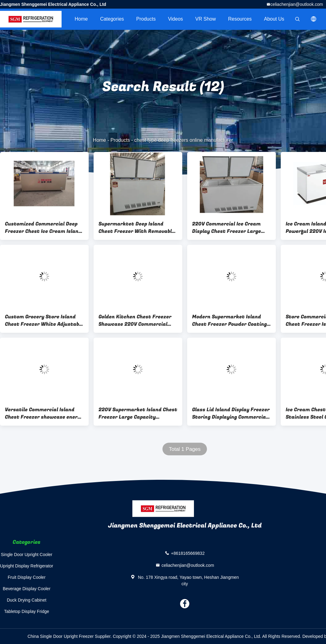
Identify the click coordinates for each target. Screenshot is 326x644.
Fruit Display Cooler (27, 577)
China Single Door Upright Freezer (60, 636)
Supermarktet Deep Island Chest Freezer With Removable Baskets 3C (137, 228)
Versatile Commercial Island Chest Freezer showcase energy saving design (44, 413)
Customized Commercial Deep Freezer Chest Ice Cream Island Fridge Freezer (43, 228)
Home (81, 19)
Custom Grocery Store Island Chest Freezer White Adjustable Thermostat (44, 320)
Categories (112, 19)
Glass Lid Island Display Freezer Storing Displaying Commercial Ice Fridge (231, 413)
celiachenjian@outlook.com (297, 4)
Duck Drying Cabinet (26, 600)
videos (176, 19)
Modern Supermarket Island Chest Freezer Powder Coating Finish (229, 320)
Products (146, 19)
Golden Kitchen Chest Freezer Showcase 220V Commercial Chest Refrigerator (135, 320)
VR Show (205, 19)
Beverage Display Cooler (27, 589)
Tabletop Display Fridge (26, 611)
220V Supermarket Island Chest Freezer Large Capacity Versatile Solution (138, 413)
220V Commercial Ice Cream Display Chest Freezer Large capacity (227, 228)
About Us (274, 19)
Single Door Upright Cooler (27, 555)
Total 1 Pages (185, 449)
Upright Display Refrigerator (27, 566)
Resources (240, 19)
